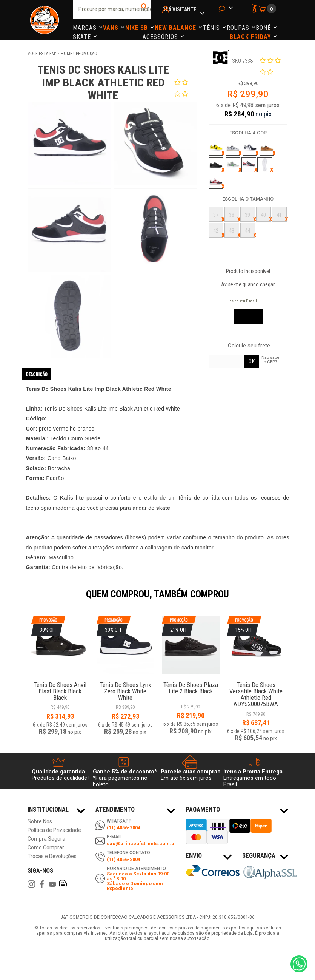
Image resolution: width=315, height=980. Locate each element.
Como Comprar (46, 848)
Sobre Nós (40, 822)
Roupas (239, 28)
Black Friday (251, 37)
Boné (264, 28)
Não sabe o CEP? (270, 360)
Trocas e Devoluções (52, 856)
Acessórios (161, 37)
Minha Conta (167, 19)
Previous (24, 599)
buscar (144, 9)
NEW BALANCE (176, 28)
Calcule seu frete (249, 346)
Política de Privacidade (54, 830)
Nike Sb (138, 28)
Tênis (212, 28)
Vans (112, 28)
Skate (83, 37)
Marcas (86, 28)
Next (292, 599)
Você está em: (42, 54)
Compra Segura (46, 839)
